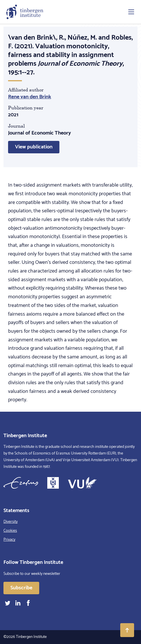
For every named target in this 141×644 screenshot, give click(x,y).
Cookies (10, 531)
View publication (34, 147)
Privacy (9, 540)
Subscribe (21, 588)
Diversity (11, 522)
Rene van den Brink (30, 97)
